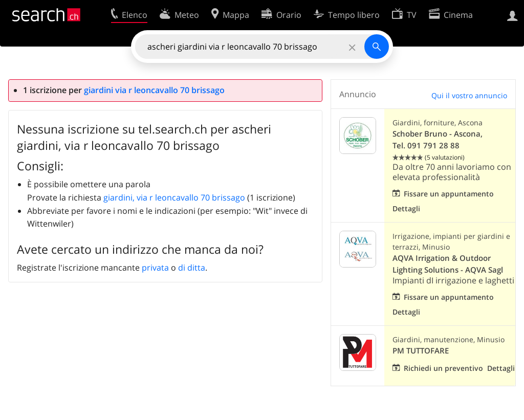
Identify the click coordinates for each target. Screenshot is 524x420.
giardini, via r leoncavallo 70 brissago (174, 197)
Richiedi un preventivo (443, 368)
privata (155, 268)
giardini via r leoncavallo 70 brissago (154, 90)
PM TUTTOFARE (421, 351)
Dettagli (406, 208)
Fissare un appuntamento (449, 194)
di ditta (192, 268)
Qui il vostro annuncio (469, 95)
